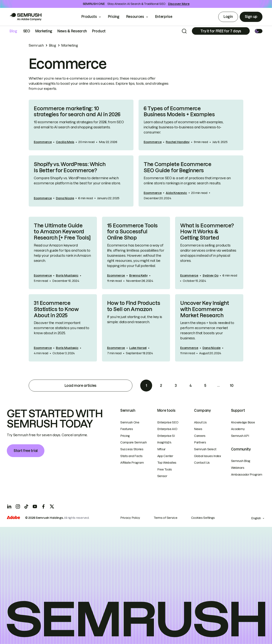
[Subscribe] (221, 31)
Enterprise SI (166, 436)
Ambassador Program (247, 475)
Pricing (114, 17)
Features (127, 429)
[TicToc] (26, 506)
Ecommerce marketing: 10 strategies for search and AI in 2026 (77, 112)
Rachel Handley (178, 142)
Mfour (161, 449)
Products (89, 17)
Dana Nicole (65, 198)
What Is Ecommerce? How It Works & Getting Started (207, 232)
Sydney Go (210, 275)
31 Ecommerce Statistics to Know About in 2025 (56, 309)
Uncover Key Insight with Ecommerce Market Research (205, 309)
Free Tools (165, 469)
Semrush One (130, 422)
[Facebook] (43, 506)
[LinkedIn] (9, 506)
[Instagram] (18, 506)
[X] (52, 506)
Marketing (44, 31)
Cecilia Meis (65, 142)
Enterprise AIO (167, 429)
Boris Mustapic (67, 275)
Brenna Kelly (138, 275)
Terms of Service (166, 518)
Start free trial (26, 451)
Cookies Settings (203, 518)
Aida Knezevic (176, 193)
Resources (135, 17)
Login (228, 17)
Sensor (162, 476)
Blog (13, 31)
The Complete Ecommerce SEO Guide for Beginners (177, 167)
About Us (200, 422)
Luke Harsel (138, 348)
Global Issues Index (208, 456)
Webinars (238, 468)
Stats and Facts (131, 456)
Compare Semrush (134, 442)
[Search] (184, 31)
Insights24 (164, 442)
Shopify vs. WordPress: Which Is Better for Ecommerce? (70, 167)
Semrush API (240, 436)
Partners (200, 442)
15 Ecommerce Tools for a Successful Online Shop (132, 232)
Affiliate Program (132, 463)
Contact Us (202, 463)
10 (232, 386)
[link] (81, 125)
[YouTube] (35, 506)
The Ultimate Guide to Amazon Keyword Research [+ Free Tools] (62, 232)
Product (99, 31)
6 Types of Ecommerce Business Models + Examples (179, 112)
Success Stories (132, 449)
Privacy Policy (130, 518)
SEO (27, 31)
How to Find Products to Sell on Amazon (134, 306)
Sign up (251, 17)
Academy (238, 429)
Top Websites (167, 463)
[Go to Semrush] (25, 17)
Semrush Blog (241, 461)
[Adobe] (13, 518)
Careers (200, 436)
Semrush (36, 45)
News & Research (72, 31)
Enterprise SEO (168, 422)
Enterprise (167, 17)
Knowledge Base (243, 422)
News (198, 429)
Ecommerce (43, 142)
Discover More (179, 4)
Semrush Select (205, 449)
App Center (165, 456)
